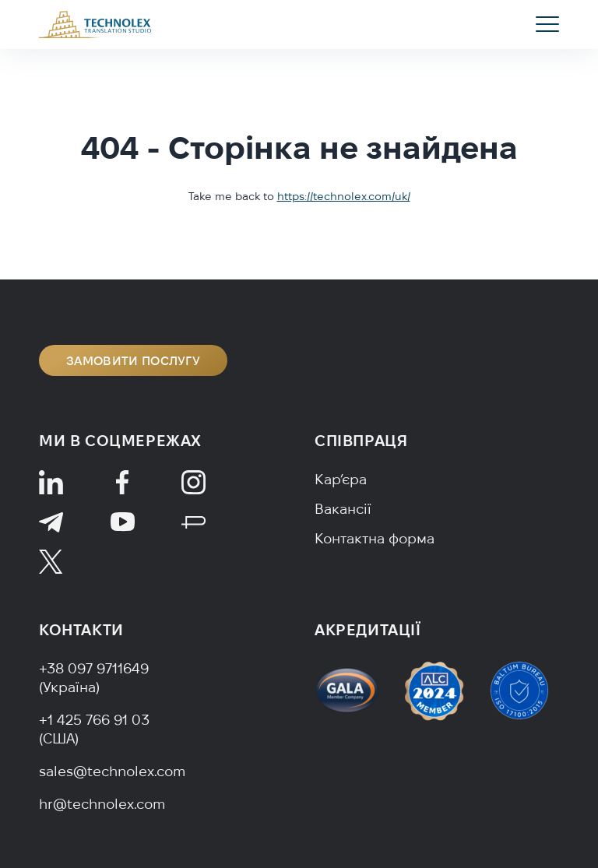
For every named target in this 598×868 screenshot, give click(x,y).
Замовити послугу (133, 360)
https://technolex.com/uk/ (344, 196)
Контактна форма (375, 538)
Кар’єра (341, 479)
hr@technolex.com (102, 804)
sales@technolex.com (112, 771)
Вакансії (343, 509)
